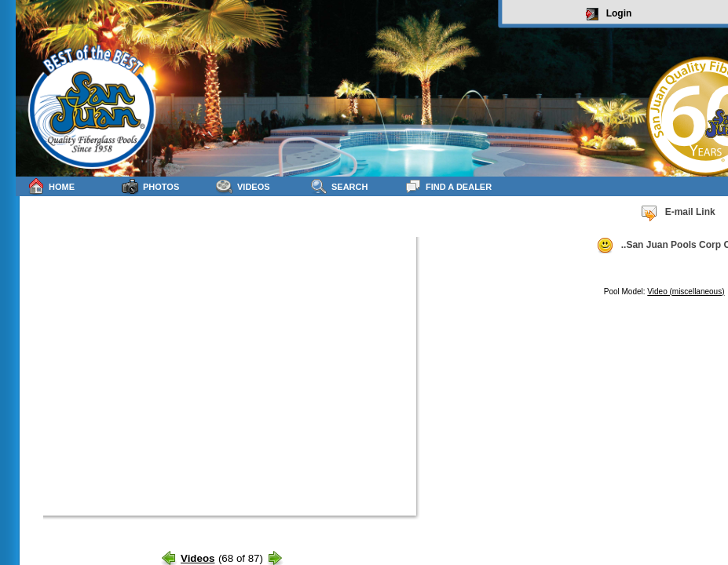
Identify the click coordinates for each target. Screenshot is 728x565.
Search (339, 186)
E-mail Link (678, 213)
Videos (243, 186)
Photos (150, 186)
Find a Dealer (448, 186)
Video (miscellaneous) (686, 292)
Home (51, 186)
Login (609, 14)
